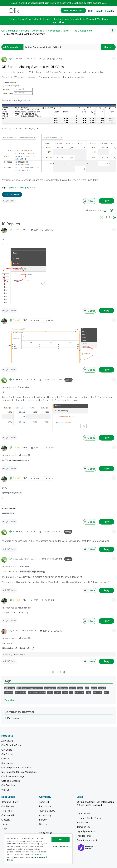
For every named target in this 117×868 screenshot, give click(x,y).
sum (106, 692)
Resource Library (10, 802)
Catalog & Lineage (11, 781)
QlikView (6, 759)
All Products (7, 741)
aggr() (102, 688)
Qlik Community (10, 31)
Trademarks (83, 822)
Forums (25, 31)
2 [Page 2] (109, 217)
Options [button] (112, 31)
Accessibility (45, 815)
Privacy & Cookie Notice (89, 818)
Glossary (6, 820)
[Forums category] (6, 718)
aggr (88, 692)
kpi (71, 692)
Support (5, 829)
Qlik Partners (8, 806)
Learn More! (59, 22)
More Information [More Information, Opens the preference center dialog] (61, 846)
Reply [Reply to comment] (107, 310)
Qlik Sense (7, 750)
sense (72, 688)
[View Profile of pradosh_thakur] (19, 631)
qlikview (9, 692)
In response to (15, 387)
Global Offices (46, 833)
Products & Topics (60, 31)
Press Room (45, 806)
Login (46, 3)
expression (21, 692)
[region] (38, 849)
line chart (79, 692)
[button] (114, 59)
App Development (82, 31)
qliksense (63, 688)
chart (50, 692)
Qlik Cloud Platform (11, 745)
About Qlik (44, 802)
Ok (61, 840)
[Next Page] (114, 217)
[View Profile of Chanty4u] (17, 230)
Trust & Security (47, 811)
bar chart (97, 692)
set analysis (50, 688)
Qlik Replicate (8, 763)
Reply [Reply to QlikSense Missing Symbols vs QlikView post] (107, 201)
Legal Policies (84, 814)
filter (65, 692)
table (80, 688)
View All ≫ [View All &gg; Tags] (9, 700)
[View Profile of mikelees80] (18, 59)
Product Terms (84, 836)
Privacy (43, 820)
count (58, 692)
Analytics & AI (40, 31)
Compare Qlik (8, 815)
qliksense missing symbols (22, 187)
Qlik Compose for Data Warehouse (19, 772)
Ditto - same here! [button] (12, 194)
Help (91, 11)
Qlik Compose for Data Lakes (16, 767)
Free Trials (7, 811)
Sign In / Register (105, 11)
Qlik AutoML (7, 754)
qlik (87, 688)
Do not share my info (88, 840)
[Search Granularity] (13, 47)
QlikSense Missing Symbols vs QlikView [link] (25, 34)
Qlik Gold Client (9, 785)
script (94, 688)
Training (5, 824)
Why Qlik (6, 790)
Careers (43, 824)
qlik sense (10, 688)
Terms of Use (84, 827)
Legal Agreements (86, 831)
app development (37, 692)
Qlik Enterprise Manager (13, 776)
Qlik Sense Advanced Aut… (30, 688)
